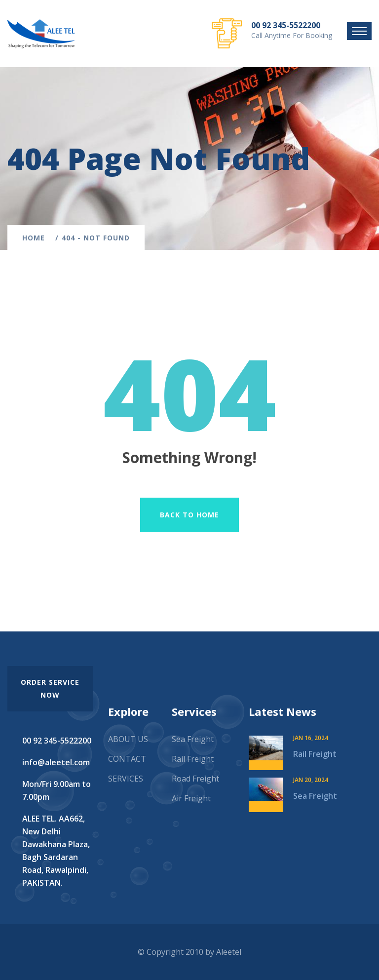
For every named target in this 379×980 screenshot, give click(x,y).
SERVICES (126, 779)
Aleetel (229, 952)
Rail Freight (193, 759)
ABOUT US (128, 739)
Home (36, 238)
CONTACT (127, 759)
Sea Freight (193, 739)
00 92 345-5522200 (286, 25)
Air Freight (191, 798)
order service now (50, 688)
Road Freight (195, 779)
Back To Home (189, 515)
